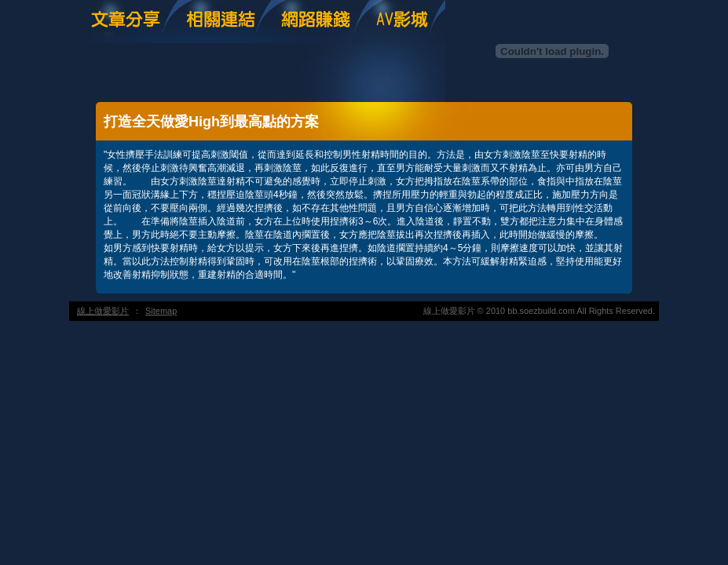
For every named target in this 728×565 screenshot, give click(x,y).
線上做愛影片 (103, 311)
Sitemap (161, 311)
